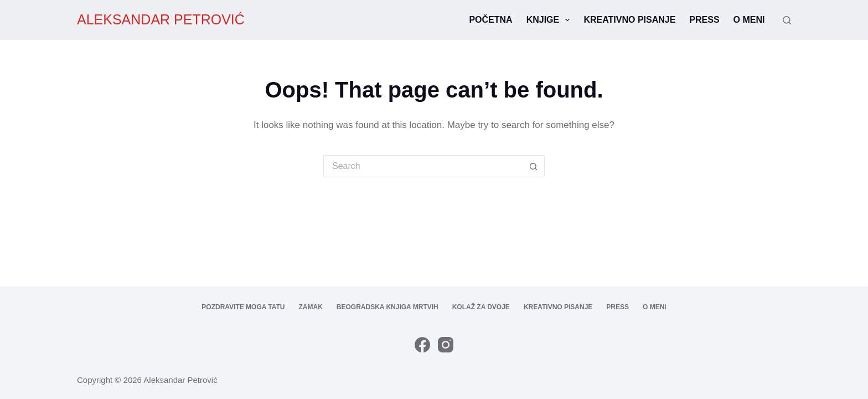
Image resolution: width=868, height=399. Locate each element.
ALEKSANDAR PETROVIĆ (161, 19)
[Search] (787, 20)
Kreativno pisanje (629, 20)
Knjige (551, 20)
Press (704, 20)
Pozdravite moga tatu (243, 307)
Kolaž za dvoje (481, 307)
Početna (490, 20)
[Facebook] (422, 345)
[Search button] (534, 166)
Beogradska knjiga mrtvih (387, 307)
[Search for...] (423, 166)
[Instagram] (446, 345)
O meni (749, 20)
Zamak (311, 307)
